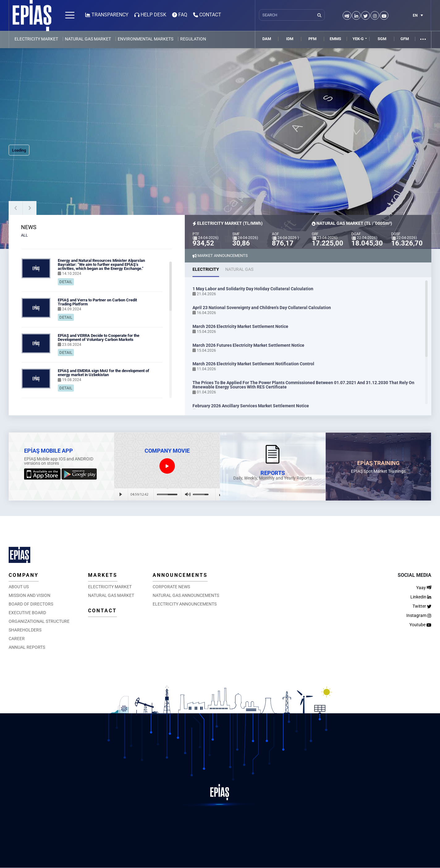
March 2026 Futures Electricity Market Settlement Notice (248, 345)
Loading (19, 150)
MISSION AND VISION (30, 595)
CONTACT (102, 611)
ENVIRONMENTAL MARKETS (146, 39)
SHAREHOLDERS (25, 630)
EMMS (335, 39)
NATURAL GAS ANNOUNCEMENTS (186, 595)
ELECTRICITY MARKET (36, 39)
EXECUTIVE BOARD (27, 613)
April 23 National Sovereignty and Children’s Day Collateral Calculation (262, 308)
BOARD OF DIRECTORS (31, 604)
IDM (290, 39)
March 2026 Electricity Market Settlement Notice (240, 326)
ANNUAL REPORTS (27, 647)
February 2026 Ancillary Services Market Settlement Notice (251, 406)
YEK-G (358, 39)
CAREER (17, 639)
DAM (267, 39)
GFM (405, 39)
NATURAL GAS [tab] (239, 269)
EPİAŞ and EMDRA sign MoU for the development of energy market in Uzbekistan (104, 373)
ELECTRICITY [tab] (206, 269)
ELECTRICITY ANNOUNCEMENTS (185, 604)
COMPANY (24, 575)
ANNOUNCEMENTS (180, 575)
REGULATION (193, 39)
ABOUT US (19, 587)
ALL (24, 235)
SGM (382, 39)
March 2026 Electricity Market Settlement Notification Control (253, 364)
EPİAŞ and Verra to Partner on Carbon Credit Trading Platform (97, 302)
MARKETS (103, 575)
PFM (312, 39)
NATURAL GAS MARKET (88, 39)
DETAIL (66, 282)
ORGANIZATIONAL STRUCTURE (39, 621)
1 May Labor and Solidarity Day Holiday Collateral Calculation (253, 289)
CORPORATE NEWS (171, 587)
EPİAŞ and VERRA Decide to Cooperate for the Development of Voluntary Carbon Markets (99, 338)
